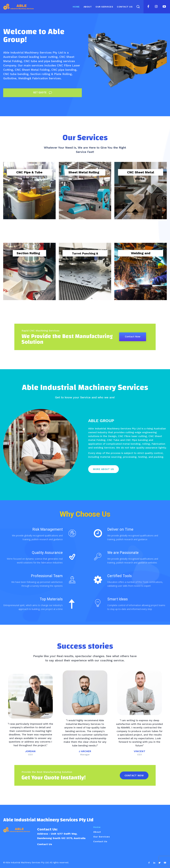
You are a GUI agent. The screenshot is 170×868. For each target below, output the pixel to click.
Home (97, 827)
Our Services (102, 837)
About (97, 832)
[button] (138, 6)
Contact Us (45, 844)
